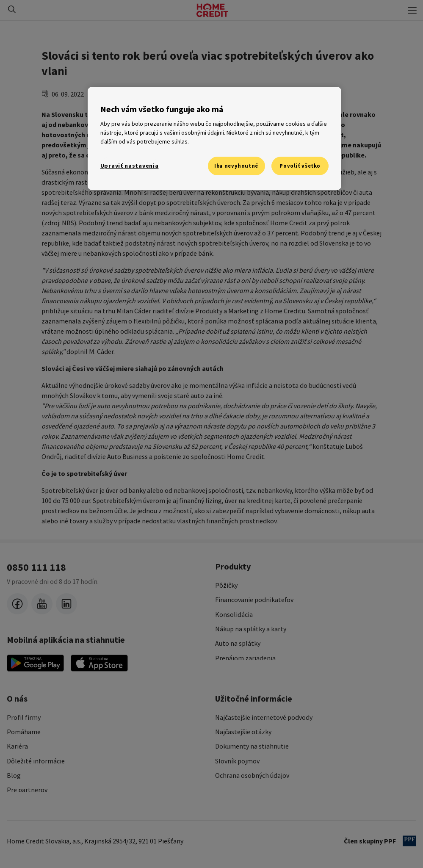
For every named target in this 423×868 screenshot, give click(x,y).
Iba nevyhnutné (236, 166)
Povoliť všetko (300, 166)
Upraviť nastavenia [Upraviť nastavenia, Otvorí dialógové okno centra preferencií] (130, 166)
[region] (214, 138)
